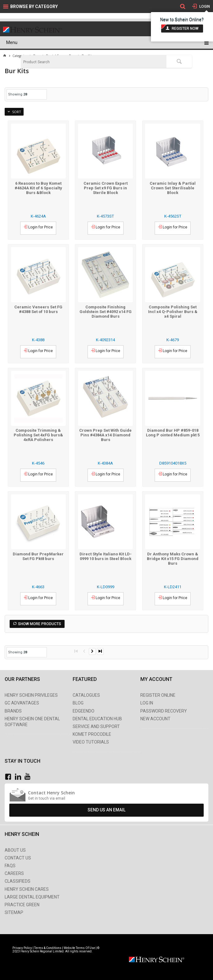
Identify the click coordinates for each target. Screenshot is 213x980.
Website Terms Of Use (79, 948)
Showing (18, 94)
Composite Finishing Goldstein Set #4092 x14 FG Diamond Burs (106, 312)
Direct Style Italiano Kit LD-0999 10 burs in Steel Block (106, 556)
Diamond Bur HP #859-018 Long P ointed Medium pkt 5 (173, 433)
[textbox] (94, 62)
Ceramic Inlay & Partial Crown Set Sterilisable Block (173, 188)
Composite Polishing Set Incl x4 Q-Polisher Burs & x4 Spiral (173, 312)
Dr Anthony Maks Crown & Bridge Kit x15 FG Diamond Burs (173, 559)
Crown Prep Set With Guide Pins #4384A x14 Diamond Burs (105, 435)
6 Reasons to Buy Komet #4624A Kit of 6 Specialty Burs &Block (38, 188)
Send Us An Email (106, 810)
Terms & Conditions (48, 948)
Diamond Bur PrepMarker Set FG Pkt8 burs (38, 556)
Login (204, 7)
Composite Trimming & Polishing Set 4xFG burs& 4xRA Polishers (38, 435)
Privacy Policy (23, 948)
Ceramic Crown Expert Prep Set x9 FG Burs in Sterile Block (106, 188)
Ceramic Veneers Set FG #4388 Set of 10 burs (38, 309)
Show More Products (40, 624)
